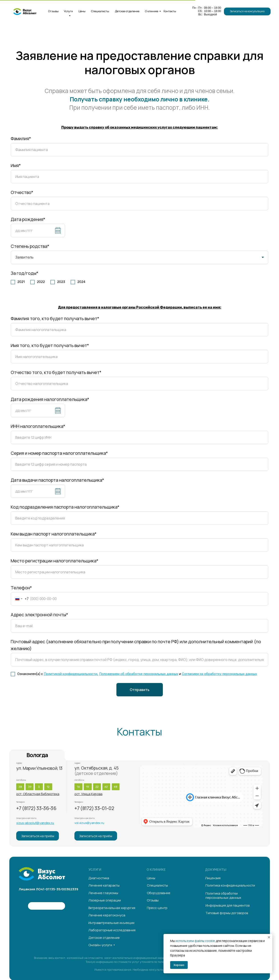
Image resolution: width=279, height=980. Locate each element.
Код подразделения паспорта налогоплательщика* (65, 507)
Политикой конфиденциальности (71, 674)
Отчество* (22, 192)
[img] (22, 906)
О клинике (152, 11)
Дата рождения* (28, 219)
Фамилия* (21, 138)
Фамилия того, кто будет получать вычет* (55, 318)
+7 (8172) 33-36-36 (36, 808)
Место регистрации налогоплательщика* (55, 561)
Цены (82, 11)
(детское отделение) (96, 773)
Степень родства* (30, 246)
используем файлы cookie (195, 941)
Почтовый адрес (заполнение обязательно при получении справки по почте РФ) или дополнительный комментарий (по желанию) (136, 645)
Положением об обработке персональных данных (139, 674)
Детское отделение (127, 11)
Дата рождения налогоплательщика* (50, 399)
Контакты (170, 11)
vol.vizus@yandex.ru (89, 823)
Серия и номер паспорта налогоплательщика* (59, 453)
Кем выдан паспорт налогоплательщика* (54, 534)
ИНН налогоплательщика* (38, 426)
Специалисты (100, 11)
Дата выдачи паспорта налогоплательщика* (57, 480)
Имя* (16, 165)
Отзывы (53, 11)
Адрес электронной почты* (39, 615)
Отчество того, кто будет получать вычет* (56, 372)
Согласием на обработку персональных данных (219, 674)
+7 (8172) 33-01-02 (94, 808)
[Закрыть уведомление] (269, 937)
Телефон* (21, 588)
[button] (247, 12)
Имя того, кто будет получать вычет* (50, 345)
